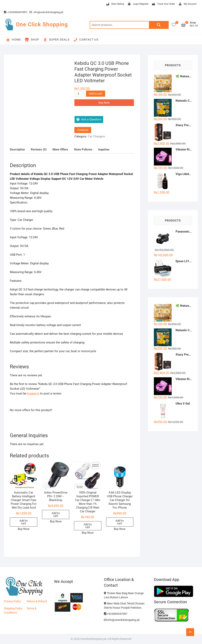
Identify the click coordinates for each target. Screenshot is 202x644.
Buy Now (104, 103)
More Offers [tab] (60, 149)
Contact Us (86, 40)
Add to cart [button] (24, 522)
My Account (187, 4)
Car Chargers (96, 136)
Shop (32, 40)
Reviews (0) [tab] (39, 149)
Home (13, 40)
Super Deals (56, 40)
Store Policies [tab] (83, 149)
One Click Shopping (42, 24)
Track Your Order (163, 4)
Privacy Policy (12, 601)
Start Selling (115, 4)
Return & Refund (37, 601)
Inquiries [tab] (104, 149)
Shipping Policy (13, 608)
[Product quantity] (80, 94)
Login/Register (138, 4)
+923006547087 (116, 614)
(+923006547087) (16, 12)
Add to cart (96, 94)
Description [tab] (17, 149)
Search (159, 25)
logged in (33, 393)
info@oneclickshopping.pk (46, 12)
